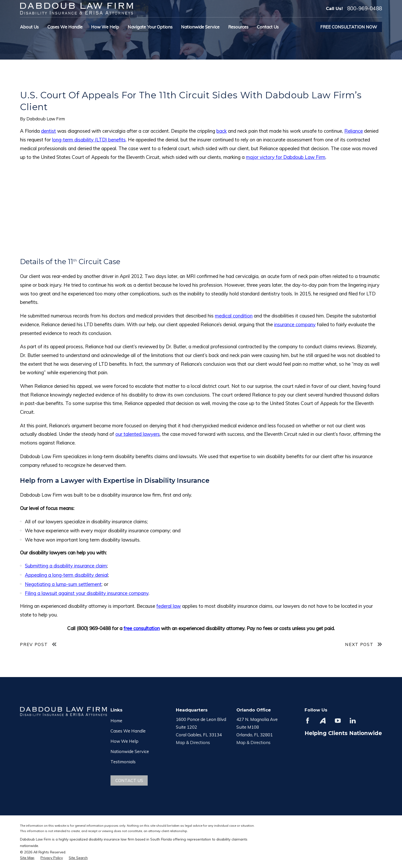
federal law (169, 606)
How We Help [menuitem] (105, 27)
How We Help (124, 741)
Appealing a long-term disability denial (66, 575)
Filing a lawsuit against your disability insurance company (87, 593)
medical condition (234, 316)
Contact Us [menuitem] (268, 27)
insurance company (295, 324)
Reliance (354, 131)
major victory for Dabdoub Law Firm (286, 157)
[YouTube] (338, 721)
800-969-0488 (365, 8)
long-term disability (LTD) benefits (89, 140)
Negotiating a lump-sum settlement (63, 584)
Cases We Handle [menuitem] (65, 27)
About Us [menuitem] (29, 27)
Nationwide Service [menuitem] (200, 27)
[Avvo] (323, 721)
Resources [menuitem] (238, 27)
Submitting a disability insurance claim (66, 566)
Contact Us (129, 780)
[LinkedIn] (353, 721)
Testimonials (123, 762)
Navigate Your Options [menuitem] (150, 27)
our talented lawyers (138, 434)
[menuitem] (27, 858)
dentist (48, 131)
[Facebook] (308, 721)
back (222, 131)
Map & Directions (193, 742)
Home (116, 721)
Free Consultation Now (349, 27)
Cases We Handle (128, 731)
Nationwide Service (130, 751)
